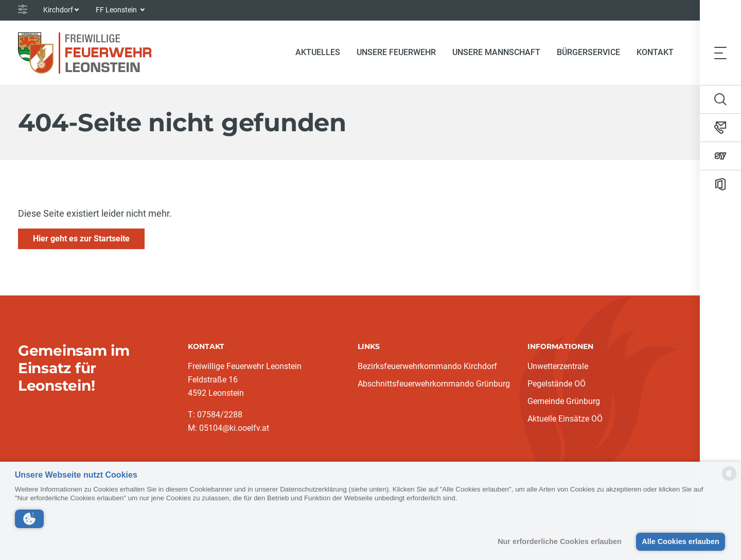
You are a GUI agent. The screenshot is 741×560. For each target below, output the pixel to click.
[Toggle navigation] (720, 52)
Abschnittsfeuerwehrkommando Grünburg (434, 384)
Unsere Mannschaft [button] (496, 52)
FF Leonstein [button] (117, 10)
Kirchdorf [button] (58, 10)
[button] (29, 519)
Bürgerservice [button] (588, 52)
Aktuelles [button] (318, 52)
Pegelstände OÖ (557, 384)
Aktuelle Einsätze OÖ (565, 419)
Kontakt (655, 52)
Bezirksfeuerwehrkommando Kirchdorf (427, 366)
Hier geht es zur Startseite (81, 239)
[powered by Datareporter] (729, 480)
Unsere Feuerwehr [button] (396, 52)
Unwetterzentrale (558, 366)
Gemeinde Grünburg (564, 401)
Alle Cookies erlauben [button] (680, 541)
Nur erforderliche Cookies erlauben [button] (560, 541)
